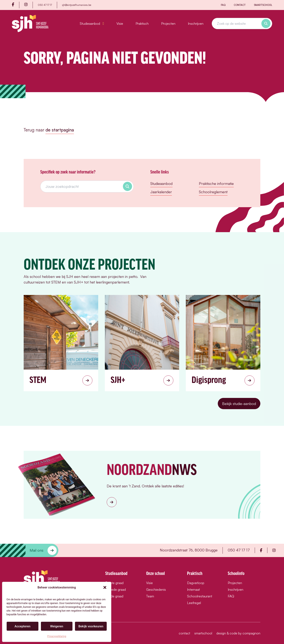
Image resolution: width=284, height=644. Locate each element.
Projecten (168, 24)
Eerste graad (114, 583)
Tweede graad (116, 590)
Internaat (193, 590)
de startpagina (60, 130)
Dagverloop (196, 583)
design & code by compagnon (238, 633)
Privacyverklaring (57, 636)
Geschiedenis (156, 590)
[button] (105, 587)
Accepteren (23, 626)
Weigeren (57, 626)
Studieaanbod (92, 24)
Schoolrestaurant (200, 596)
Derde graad (114, 596)
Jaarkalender (161, 192)
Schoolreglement (213, 192)
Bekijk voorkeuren (91, 626)
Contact (240, 5)
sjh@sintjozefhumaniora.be (77, 5)
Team (150, 596)
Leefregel (194, 603)
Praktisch (142, 24)
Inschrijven (196, 24)
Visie (120, 24)
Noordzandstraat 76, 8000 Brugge (189, 550)
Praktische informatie (216, 183)
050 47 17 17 (45, 5)
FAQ (223, 5)
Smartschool (263, 5)
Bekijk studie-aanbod (239, 404)
